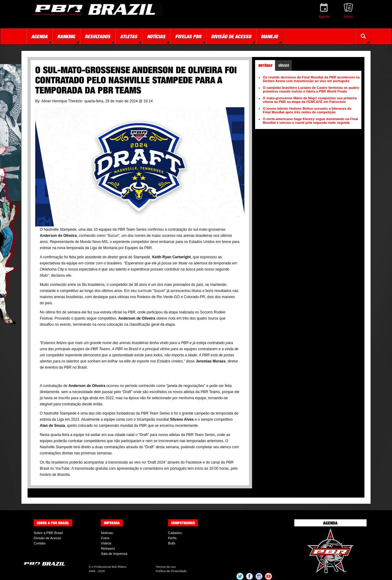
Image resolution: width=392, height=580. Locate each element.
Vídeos (106, 543)
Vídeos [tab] (283, 65)
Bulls (172, 543)
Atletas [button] (129, 36)
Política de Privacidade (171, 571)
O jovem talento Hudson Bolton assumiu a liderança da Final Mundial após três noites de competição (307, 110)
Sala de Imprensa (114, 554)
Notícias (107, 533)
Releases (108, 548)
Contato (40, 543)
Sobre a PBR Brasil (48, 533)
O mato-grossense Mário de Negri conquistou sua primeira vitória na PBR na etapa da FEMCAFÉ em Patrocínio (310, 100)
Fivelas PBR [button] (188, 36)
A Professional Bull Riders (109, 567)
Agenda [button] (39, 36)
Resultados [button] (98, 36)
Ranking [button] (66, 36)
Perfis (172, 538)
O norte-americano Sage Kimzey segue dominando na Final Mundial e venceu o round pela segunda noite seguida (310, 121)
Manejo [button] (269, 36)
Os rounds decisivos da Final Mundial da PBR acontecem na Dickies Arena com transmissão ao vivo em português (311, 79)
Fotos (105, 538)
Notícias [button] (156, 36)
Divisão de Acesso (47, 538)
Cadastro (175, 533)
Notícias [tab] (265, 65)
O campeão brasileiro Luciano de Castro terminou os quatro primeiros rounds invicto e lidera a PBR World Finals (311, 89)
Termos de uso (166, 567)
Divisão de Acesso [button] (231, 36)
